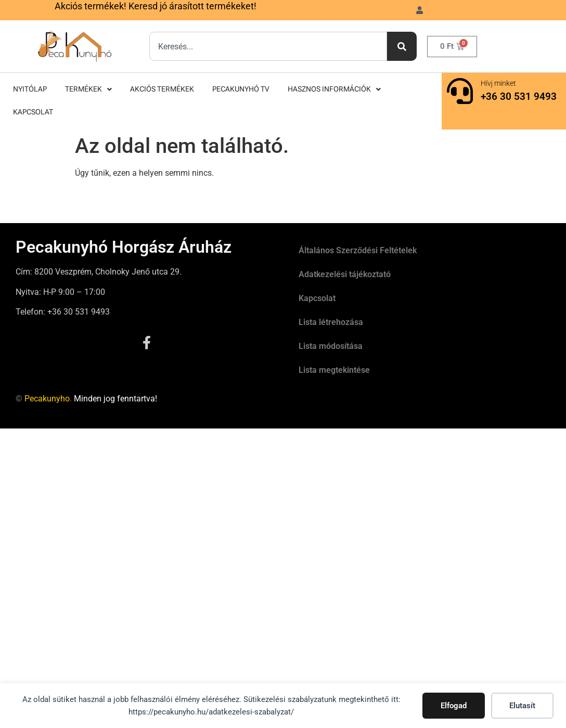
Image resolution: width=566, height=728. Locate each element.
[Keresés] (402, 46)
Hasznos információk (334, 89)
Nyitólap (30, 89)
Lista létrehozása (331, 322)
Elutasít (522, 706)
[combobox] (268, 46)
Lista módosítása (331, 346)
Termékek (88, 89)
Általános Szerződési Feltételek (358, 250)
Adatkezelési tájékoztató (345, 274)
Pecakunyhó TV (241, 89)
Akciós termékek (162, 89)
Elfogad (454, 706)
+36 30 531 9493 (519, 96)
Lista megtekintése (334, 370)
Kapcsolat (33, 112)
